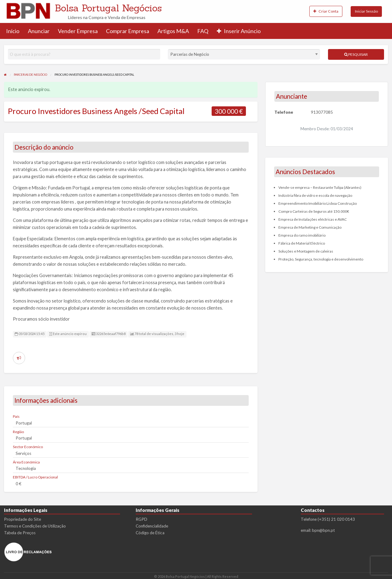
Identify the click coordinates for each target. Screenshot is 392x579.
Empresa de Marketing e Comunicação (310, 227)
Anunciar (39, 31)
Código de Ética (150, 533)
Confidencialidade (152, 526)
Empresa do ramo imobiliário (302, 235)
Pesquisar (356, 54)
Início (13, 31)
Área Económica (26, 462)
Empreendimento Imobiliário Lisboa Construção (318, 203)
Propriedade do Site (23, 519)
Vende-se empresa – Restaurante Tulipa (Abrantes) (320, 187)
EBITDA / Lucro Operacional (35, 477)
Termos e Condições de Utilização (35, 526)
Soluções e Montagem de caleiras (306, 251)
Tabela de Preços (20, 533)
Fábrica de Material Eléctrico (302, 243)
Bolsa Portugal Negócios (108, 8)
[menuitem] (326, 11)
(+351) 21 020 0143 (336, 519)
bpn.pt (329, 530)
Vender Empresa (78, 31)
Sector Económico (28, 447)
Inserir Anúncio (239, 31)
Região (18, 432)
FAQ (203, 31)
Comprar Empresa (128, 31)
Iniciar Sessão (366, 11)
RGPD (141, 519)
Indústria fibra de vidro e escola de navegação (315, 195)
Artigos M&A (173, 31)
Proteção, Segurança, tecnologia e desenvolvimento (321, 259)
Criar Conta (326, 11)
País (16, 416)
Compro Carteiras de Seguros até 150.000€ (314, 211)
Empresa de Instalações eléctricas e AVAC (313, 219)
